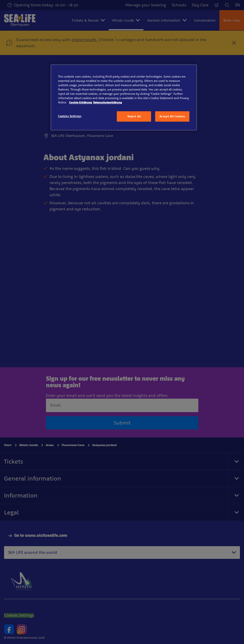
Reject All (134, 116)
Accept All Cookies (172, 116)
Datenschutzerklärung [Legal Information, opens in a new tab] (108, 102)
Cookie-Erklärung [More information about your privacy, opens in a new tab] (80, 102)
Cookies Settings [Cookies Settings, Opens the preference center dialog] (70, 116)
